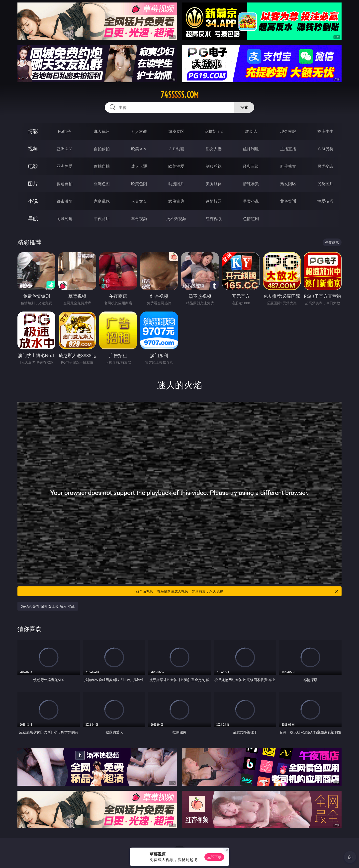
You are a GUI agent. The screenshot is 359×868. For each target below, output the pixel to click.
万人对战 (139, 131)
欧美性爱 (176, 166)
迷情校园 (214, 201)
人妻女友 (139, 201)
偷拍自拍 (102, 166)
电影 (33, 166)
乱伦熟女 (288, 166)
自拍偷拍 (102, 149)
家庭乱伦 (102, 201)
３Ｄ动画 (176, 149)
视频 (33, 149)
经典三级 (251, 166)
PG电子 (64, 131)
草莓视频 (139, 219)
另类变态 (325, 166)
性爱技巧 (325, 201)
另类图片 (325, 184)
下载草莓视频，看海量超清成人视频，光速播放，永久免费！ (236, 591)
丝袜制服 (251, 149)
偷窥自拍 (65, 184)
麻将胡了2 (214, 131)
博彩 (33, 131)
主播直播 (288, 149)
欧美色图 (139, 184)
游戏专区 (176, 131)
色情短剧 (251, 219)
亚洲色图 (102, 184)
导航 (33, 218)
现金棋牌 (288, 131)
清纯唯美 (251, 184)
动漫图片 (176, 184)
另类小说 (251, 201)
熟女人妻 (214, 149)
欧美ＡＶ (139, 149)
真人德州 (102, 131)
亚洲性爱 (65, 166)
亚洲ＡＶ (65, 149)
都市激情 (65, 201)
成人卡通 (139, 166)
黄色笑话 (288, 201)
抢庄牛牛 (325, 131)
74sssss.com (180, 95)
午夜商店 (102, 219)
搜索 (244, 107)
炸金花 (251, 131)
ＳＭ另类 (325, 149)
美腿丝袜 (214, 184)
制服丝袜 (214, 166)
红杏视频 (214, 219)
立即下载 (214, 857)
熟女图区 (288, 184)
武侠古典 (176, 201)
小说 (33, 201)
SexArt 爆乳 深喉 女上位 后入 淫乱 (48, 606)
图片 (33, 184)
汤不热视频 (176, 219)
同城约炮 (65, 219)
